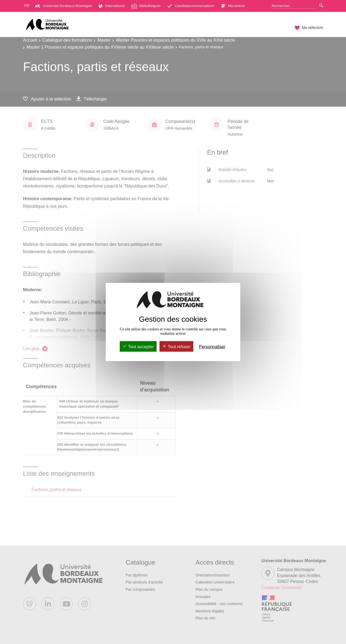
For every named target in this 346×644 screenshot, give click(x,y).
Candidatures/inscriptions (191, 6)
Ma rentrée (233, 6)
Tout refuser (176, 347)
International (112, 6)
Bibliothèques (146, 6)
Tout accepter (138, 347)
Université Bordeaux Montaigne (63, 6)
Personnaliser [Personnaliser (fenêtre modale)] (212, 347)
